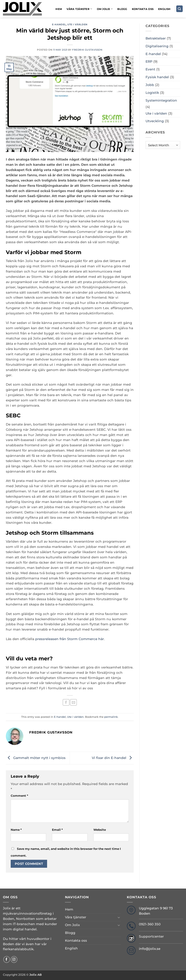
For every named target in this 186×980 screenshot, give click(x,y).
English (164, 9)
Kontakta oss (143, 9)
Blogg (122, 9)
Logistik (152, 93)
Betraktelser (156, 38)
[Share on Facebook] (66, 702)
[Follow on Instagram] (14, 959)
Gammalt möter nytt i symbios (36, 758)
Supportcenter (151, 936)
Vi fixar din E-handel (113, 758)
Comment (19, 796)
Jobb (150, 85)
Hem (59, 9)
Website (100, 830)
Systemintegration (161, 100)
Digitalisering (157, 46)
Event (150, 69)
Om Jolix (105, 9)
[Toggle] (119, 917)
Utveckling (155, 121)
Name (16, 830)
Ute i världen (77, 25)
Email (57, 830)
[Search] (180, 9)
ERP (149, 61)
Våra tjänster (79, 9)
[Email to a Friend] (73, 702)
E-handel (59, 25)
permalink (111, 717)
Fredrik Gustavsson (87, 50)
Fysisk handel (157, 77)
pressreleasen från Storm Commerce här (70, 639)
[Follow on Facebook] (7, 959)
